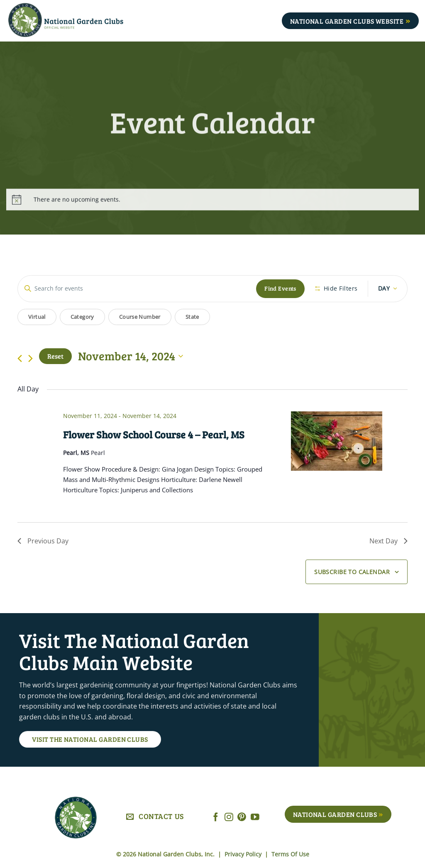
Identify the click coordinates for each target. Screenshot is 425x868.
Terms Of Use (290, 854)
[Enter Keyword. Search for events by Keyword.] (137, 289)
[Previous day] (20, 358)
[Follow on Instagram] (229, 818)
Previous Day (43, 541)
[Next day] (31, 358)
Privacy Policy (244, 854)
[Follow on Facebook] (216, 818)
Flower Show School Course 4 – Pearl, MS (154, 434)
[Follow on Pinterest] (242, 818)
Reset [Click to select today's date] (55, 356)
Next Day (388, 541)
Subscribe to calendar (352, 572)
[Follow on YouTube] (255, 818)
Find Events (280, 288)
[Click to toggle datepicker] (131, 356)
